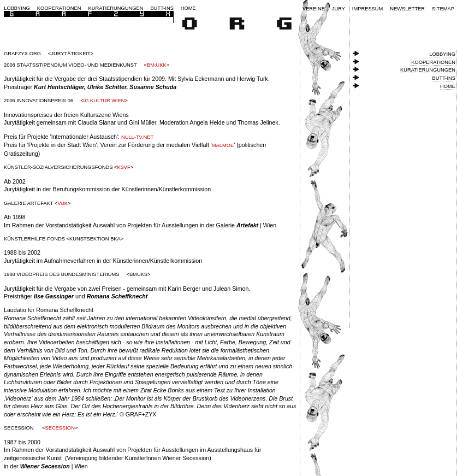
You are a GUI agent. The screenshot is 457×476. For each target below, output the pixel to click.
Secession (60, 428)
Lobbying (17, 8)
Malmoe (223, 145)
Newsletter (407, 9)
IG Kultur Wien (104, 101)
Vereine (314, 9)
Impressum (368, 9)
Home (188, 8)
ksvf (123, 167)
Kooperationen (59, 8)
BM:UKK (157, 65)
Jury (339, 9)
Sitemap (443, 9)
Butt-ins (162, 8)
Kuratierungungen (116, 8)
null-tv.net (137, 137)
